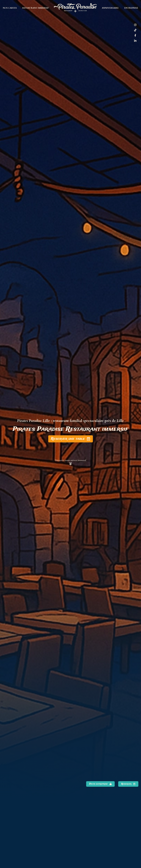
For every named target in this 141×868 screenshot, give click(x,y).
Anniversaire (110, 8)
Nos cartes (10, 8)
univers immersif (78, 460)
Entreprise (131, 8)
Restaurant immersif (36, 8)
